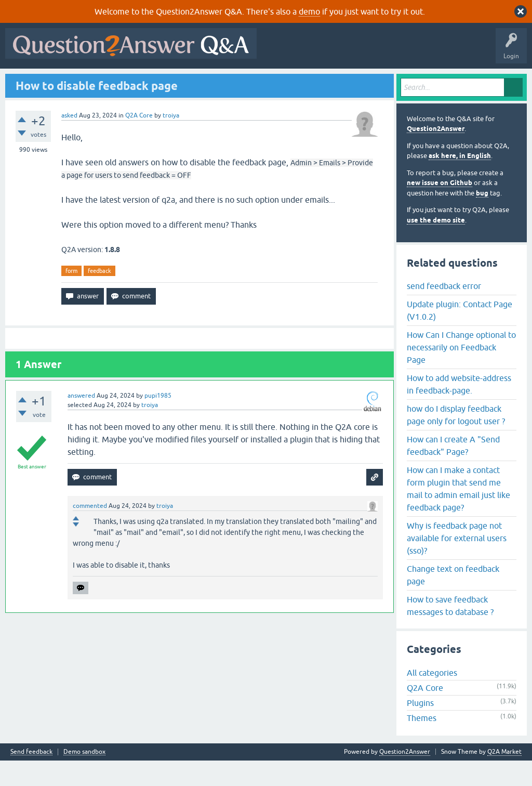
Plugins (420, 728)
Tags (183, 82)
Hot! (104, 82)
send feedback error (444, 311)
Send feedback (31, 777)
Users (216, 82)
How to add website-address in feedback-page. (459, 409)
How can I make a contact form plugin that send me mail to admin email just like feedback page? (458, 514)
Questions (68, 82)
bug (482, 218)
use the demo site (436, 245)
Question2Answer (436, 154)
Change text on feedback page (453, 600)
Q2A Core (139, 140)
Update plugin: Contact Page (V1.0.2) (460, 335)
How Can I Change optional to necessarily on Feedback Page (461, 372)
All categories (432, 698)
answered (81, 421)
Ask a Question (259, 82)
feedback (99, 296)
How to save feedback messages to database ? (450, 631)
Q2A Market (504, 777)
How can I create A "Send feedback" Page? (453, 470)
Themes (422, 743)
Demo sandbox (84, 777)
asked (69, 140)
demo (309, 11)
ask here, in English (460, 181)
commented (90, 531)
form (71, 296)
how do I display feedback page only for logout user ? (456, 440)
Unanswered (144, 82)
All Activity (26, 82)
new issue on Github (440, 208)
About (329, 82)
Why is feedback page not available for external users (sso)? (457, 563)
